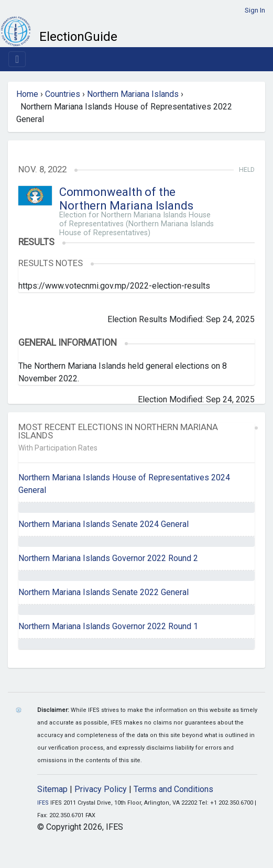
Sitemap (52, 789)
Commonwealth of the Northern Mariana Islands (126, 199)
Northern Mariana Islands (133, 94)
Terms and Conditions (173, 789)
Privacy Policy (101, 789)
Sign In (255, 10)
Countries (63, 94)
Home (27, 94)
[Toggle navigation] (17, 59)
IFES (43, 803)
